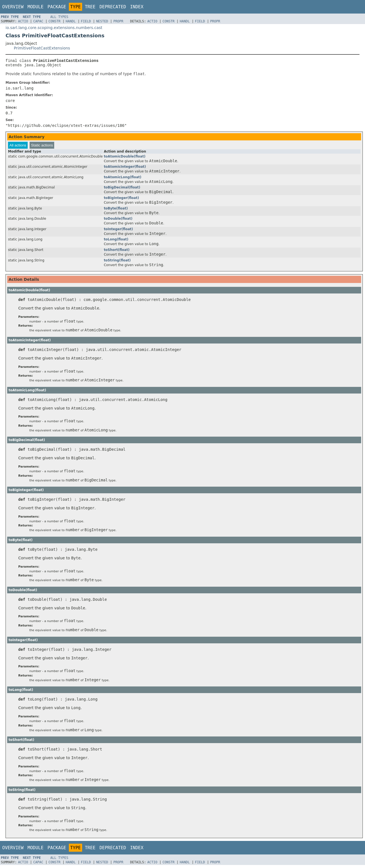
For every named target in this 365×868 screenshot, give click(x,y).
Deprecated (113, 7)
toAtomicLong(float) (122, 179)
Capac (38, 21)
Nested (102, 21)
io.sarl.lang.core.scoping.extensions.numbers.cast (54, 28)
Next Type (32, 17)
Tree (90, 7)
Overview (13, 7)
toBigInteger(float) (121, 200)
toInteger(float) (118, 231)
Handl (71, 21)
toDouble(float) (118, 220)
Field (86, 21)
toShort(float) (117, 251)
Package (57, 7)
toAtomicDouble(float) (125, 158)
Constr (54, 21)
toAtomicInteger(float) (125, 168)
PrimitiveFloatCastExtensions (42, 48)
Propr (118, 21)
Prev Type (10, 17)
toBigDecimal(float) (122, 189)
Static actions (42, 147)
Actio (23, 21)
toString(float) (117, 262)
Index (137, 7)
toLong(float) (116, 241)
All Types (59, 17)
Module (36, 7)
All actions (18, 147)
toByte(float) (116, 210)
